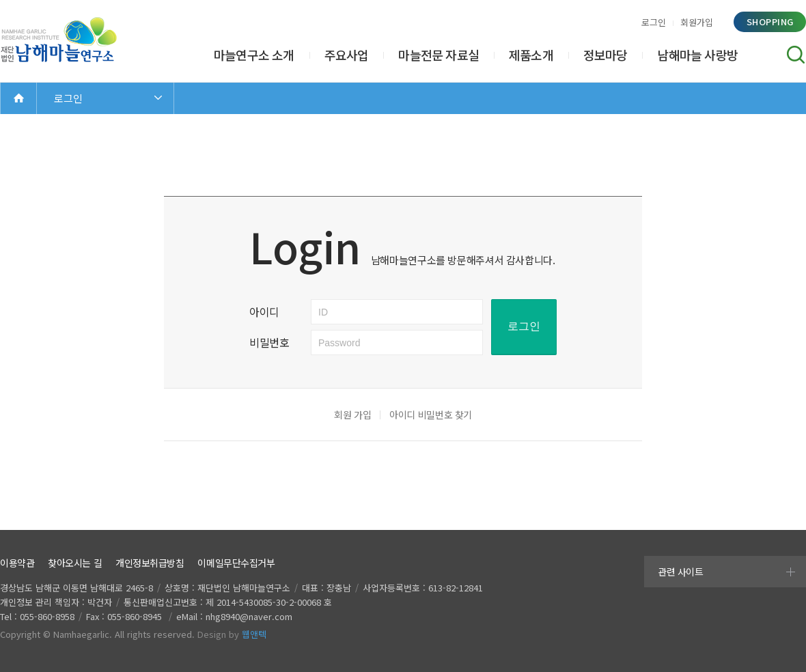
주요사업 (347, 55)
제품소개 (531, 55)
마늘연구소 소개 (254, 55)
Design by (232, 634)
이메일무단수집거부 (236, 563)
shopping (770, 22)
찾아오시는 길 (75, 563)
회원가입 (697, 22)
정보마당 (606, 55)
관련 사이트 (680, 572)
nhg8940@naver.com (249, 616)
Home (18, 98)
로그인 (654, 22)
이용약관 (17, 563)
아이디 (264, 311)
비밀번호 (269, 342)
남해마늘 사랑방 (697, 55)
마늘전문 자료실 (439, 55)
